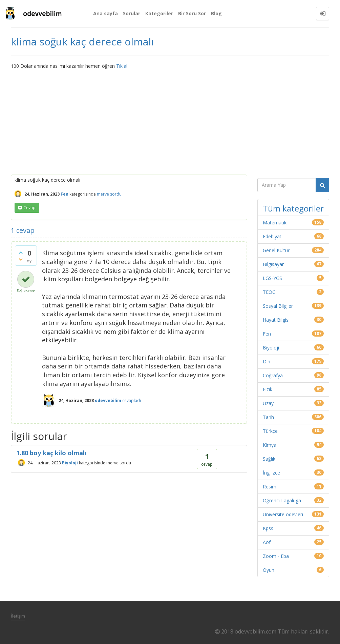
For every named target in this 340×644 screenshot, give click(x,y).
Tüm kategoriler (293, 208)
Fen (65, 194)
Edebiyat (272, 236)
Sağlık (269, 459)
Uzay (268, 403)
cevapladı (132, 400)
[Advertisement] (170, 120)
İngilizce (271, 473)
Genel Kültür (276, 250)
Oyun (269, 570)
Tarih (268, 417)
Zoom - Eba (276, 556)
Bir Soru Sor (192, 13)
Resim (270, 487)
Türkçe (270, 431)
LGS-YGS (272, 278)
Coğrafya (273, 375)
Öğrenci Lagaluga (282, 500)
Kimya (270, 445)
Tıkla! (122, 66)
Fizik (268, 389)
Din (267, 361)
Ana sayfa (105, 13)
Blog (216, 13)
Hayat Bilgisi (276, 320)
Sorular (132, 13)
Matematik (275, 223)
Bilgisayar (273, 264)
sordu (116, 194)
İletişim (18, 616)
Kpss (268, 528)
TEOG (269, 292)
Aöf (267, 542)
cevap (29, 208)
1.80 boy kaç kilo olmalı (51, 453)
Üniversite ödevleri (283, 514)
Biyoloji (70, 463)
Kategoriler (159, 13)
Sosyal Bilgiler (278, 306)
